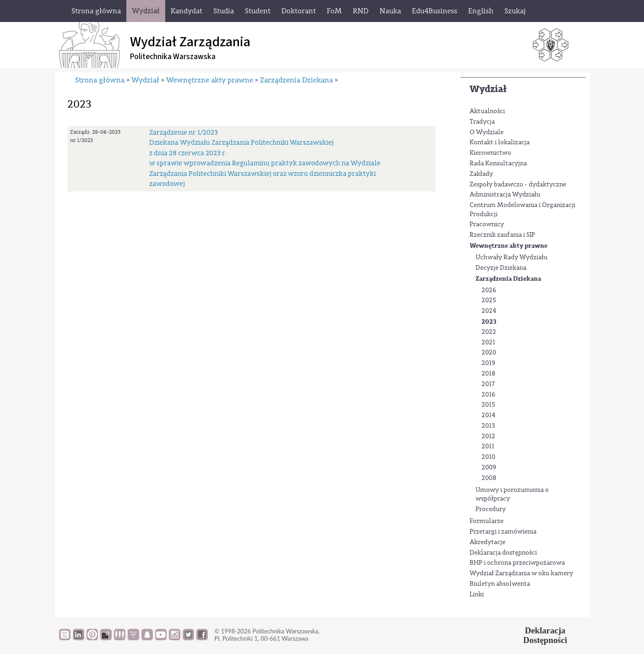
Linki (477, 594)
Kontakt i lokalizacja (500, 142)
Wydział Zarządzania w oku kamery (521, 573)
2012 (488, 436)
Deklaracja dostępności (503, 553)
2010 (488, 457)
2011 (488, 447)
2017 (488, 384)
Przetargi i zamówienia (503, 532)
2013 (488, 426)
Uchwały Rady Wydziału (511, 257)
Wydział (488, 89)
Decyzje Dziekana (501, 268)
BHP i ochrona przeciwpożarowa (517, 563)
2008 (489, 478)
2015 (488, 405)
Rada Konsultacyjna (498, 163)
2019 (488, 363)
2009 (489, 468)
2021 (488, 343)
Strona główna (100, 80)
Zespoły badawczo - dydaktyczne (518, 185)
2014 (488, 415)
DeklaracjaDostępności (545, 635)
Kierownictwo (490, 153)
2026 (489, 290)
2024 (489, 311)
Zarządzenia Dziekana (508, 279)
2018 (489, 374)
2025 (489, 300)
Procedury (491, 509)
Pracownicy (487, 224)
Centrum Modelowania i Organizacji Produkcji (522, 210)
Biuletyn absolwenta (500, 584)
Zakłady (481, 174)
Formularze (487, 521)
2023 (489, 322)
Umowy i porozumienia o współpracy (512, 495)
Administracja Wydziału (505, 195)
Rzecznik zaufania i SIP (502, 235)
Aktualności (487, 111)
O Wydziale (487, 132)
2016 (488, 395)
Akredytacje (487, 542)
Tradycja (482, 122)
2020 (489, 353)
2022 (489, 332)
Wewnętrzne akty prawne (509, 246)
